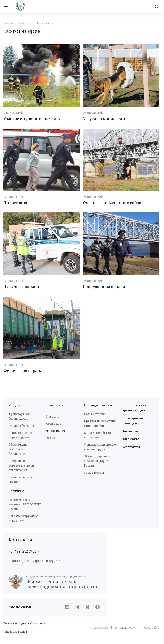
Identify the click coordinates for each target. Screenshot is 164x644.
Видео (51, 438)
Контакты (131, 447)
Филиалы (130, 439)
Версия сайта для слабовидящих (25, 623)
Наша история (94, 414)
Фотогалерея (56, 431)
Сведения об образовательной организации (21, 466)
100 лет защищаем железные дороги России (97, 461)
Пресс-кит (56, 405)
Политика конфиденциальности (113, 628)
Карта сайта (152, 628)
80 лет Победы (95, 473)
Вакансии (131, 431)
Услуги (15, 405)
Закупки (16, 491)
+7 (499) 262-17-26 (23, 551)
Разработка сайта (15, 632)
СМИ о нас (53, 424)
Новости (52, 417)
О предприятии (98, 405)
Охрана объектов (21, 426)
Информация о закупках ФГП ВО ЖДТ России (25, 505)
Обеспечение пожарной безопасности (18, 449)
